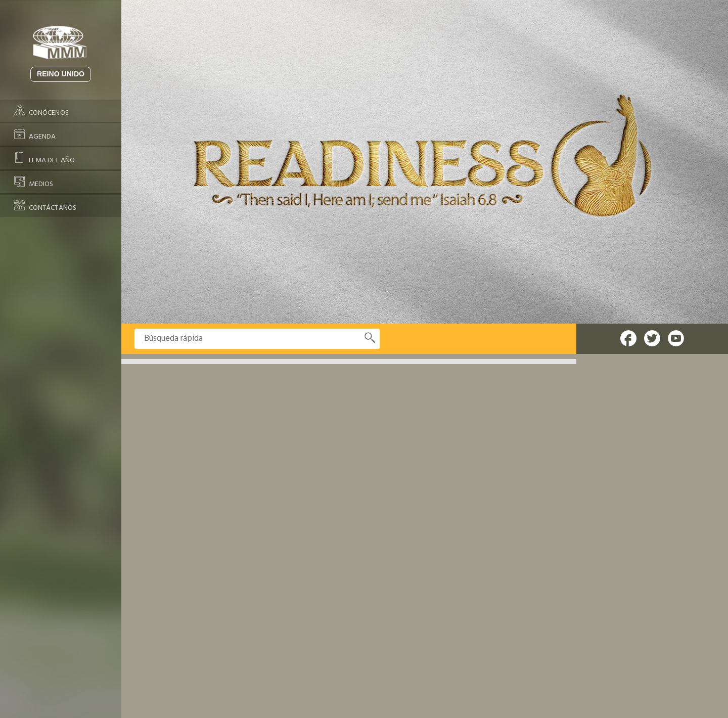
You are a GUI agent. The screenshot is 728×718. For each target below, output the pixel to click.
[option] (425, 162)
